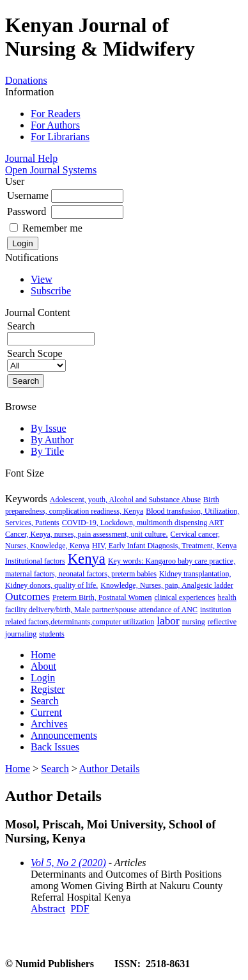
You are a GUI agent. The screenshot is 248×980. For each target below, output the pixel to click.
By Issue (49, 428)
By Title (47, 451)
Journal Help (31, 158)
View (42, 279)
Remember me (52, 228)
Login (43, 678)
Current (46, 712)
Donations (26, 80)
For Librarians (60, 137)
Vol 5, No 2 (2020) (68, 863)
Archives (49, 724)
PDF (80, 909)
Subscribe (51, 291)
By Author (52, 440)
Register (48, 689)
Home (43, 655)
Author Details (110, 769)
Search (45, 701)
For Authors (55, 125)
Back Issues (55, 747)
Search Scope (36, 359)
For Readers (56, 114)
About (43, 666)
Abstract (48, 909)
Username (28, 195)
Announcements (64, 735)
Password (27, 211)
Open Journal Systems (51, 170)
